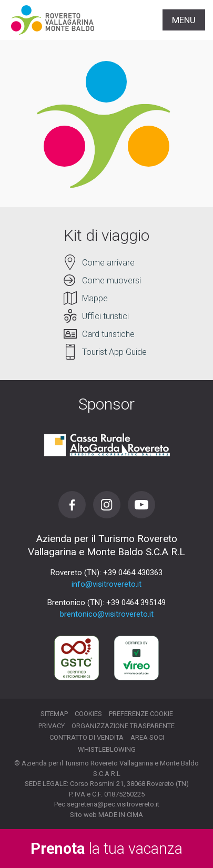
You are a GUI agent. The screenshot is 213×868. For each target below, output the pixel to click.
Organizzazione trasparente (123, 726)
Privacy (52, 726)
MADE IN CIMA (121, 815)
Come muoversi (111, 280)
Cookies (88, 714)
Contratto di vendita (87, 737)
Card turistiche (108, 334)
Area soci (147, 737)
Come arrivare (108, 263)
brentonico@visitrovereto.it (107, 614)
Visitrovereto (53, 20)
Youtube (141, 505)
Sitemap (54, 714)
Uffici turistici (105, 316)
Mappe (95, 298)
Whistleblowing (107, 749)
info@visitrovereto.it (106, 584)
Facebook (72, 505)
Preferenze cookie (141, 714)
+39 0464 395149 (136, 603)
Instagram (107, 505)
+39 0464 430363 (133, 573)
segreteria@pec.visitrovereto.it (113, 804)
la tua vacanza (106, 849)
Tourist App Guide (114, 352)
